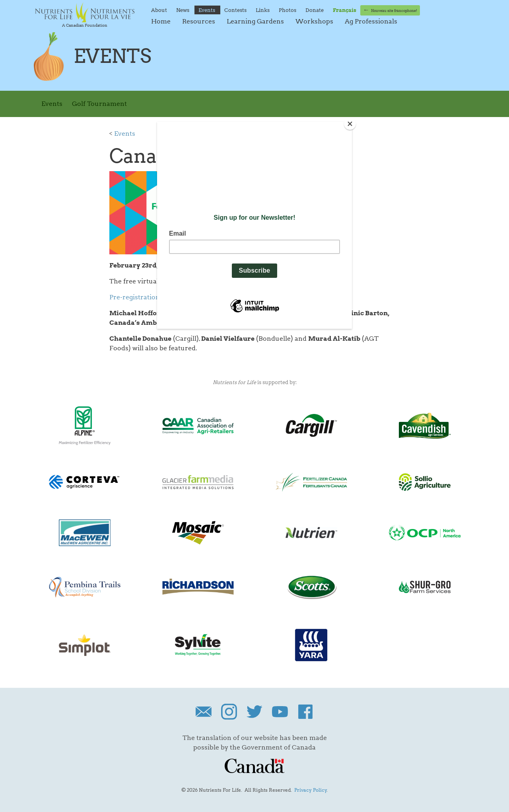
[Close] (350, 124)
